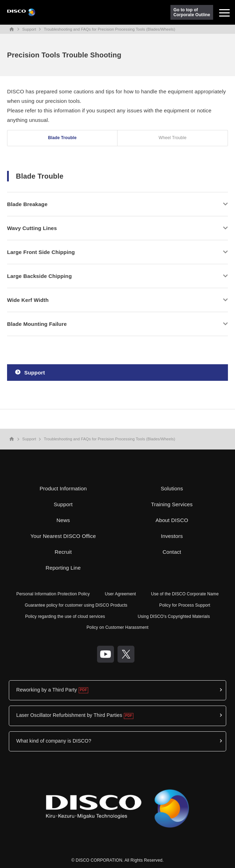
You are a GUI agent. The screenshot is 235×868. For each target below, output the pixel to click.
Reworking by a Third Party (47, 690)
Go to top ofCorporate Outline (192, 12)
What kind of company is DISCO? (54, 741)
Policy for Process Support (185, 605)
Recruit (63, 552)
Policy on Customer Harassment (117, 627)
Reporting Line (63, 568)
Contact (172, 552)
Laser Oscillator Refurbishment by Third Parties (69, 715)
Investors (172, 536)
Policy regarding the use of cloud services (65, 616)
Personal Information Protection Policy (53, 594)
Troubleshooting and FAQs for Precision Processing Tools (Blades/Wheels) (109, 29)
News (63, 520)
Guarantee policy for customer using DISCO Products (76, 605)
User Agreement (120, 594)
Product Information (63, 488)
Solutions (172, 488)
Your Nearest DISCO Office (63, 536)
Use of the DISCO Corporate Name (185, 594)
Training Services (172, 504)
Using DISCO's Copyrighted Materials (174, 616)
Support (29, 29)
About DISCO (172, 520)
